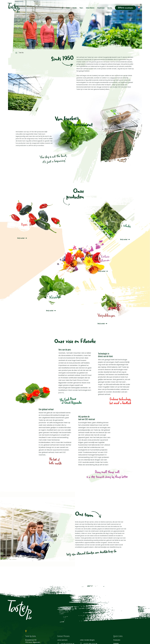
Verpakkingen (101, 8)
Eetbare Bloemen (90, 8)
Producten (117, 640)
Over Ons (110, 8)
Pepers (81, 8)
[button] (140, 8)
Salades (68, 8)
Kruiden (75, 8)
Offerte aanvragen (125, 8)
